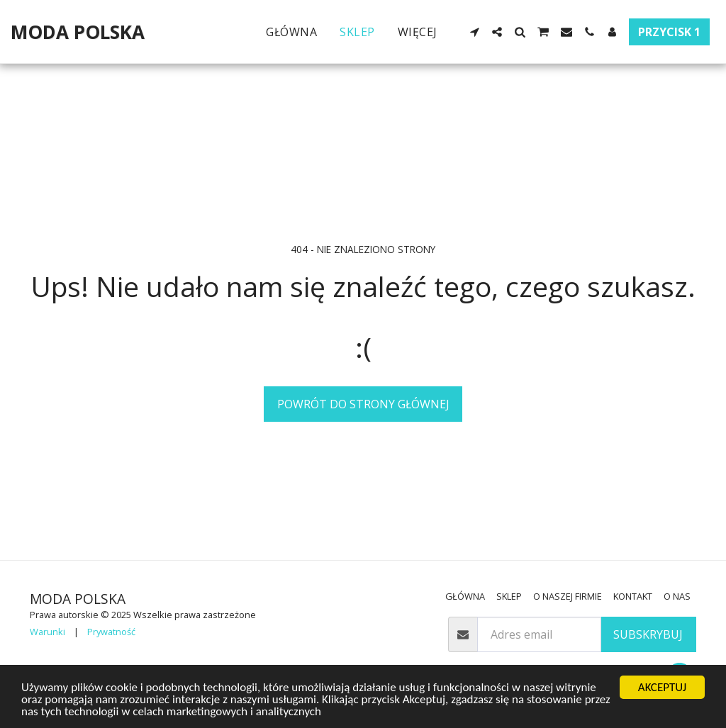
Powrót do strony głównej (363, 404)
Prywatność (111, 632)
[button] (474, 32)
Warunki (48, 632)
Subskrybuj (648, 634)
